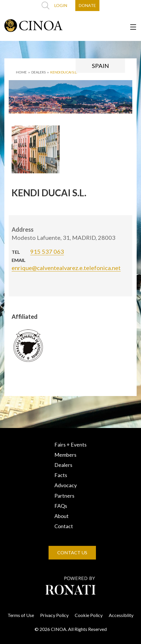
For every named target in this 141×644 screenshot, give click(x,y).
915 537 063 (47, 251)
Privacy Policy (54, 615)
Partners (64, 496)
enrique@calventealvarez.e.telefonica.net (66, 268)
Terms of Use (21, 615)
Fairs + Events (70, 445)
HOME (21, 72)
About (61, 516)
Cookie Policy (89, 615)
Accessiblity (121, 615)
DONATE (87, 5)
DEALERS (39, 72)
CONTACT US (72, 552)
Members (65, 455)
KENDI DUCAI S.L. (64, 72)
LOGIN (61, 5)
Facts (61, 475)
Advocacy (66, 485)
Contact (64, 526)
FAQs (61, 506)
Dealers (63, 465)
